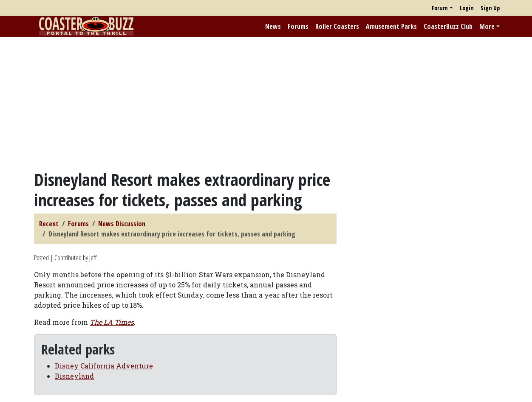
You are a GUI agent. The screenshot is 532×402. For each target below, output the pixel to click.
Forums (298, 26)
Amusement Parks (391, 26)
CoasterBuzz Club (448, 26)
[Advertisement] (266, 103)
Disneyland (74, 376)
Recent (49, 224)
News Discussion (122, 224)
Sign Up (490, 8)
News (273, 26)
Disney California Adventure (104, 366)
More (487, 26)
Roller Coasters (337, 26)
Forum (440, 8)
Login (467, 8)
